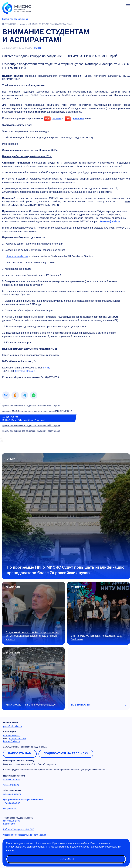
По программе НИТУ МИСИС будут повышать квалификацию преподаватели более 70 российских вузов (66, 570)
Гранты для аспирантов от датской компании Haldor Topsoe (31, 406)
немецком (79, 118)
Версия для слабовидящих (15, 19)
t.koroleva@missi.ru (26, 371)
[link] (6, 395)
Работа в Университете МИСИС (19, 829)
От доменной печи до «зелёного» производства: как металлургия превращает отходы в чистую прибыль (32, 636)
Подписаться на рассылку (66, 753)
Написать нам (20, 753)
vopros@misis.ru (11, 785)
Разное (38, 48)
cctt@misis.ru (10, 809)
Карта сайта (9, 824)
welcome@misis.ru (12, 794)
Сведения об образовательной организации (25, 835)
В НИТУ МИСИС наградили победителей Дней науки (96, 638)
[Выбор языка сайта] (114, 5)
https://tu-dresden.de (17, 256)
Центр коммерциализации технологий (23, 800)
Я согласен (66, 859)
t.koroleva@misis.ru (109, 221)
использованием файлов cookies (26, 847)
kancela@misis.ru (12, 741)
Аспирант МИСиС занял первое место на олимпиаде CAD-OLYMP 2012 (37, 411)
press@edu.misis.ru (13, 726)
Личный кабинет (121, 5)
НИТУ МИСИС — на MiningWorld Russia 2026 (31, 705)
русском (57, 118)
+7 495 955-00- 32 (12, 735)
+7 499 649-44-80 (12, 780)
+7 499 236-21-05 (18, 738)
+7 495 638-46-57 (12, 803)
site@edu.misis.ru (12, 821)
